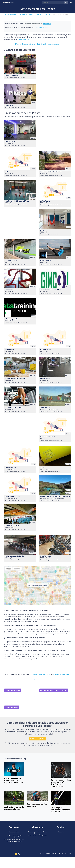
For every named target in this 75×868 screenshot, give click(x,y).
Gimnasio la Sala (46, 349)
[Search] (53, 2)
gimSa (42, 230)
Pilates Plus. (9, 106)
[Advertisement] (55, 68)
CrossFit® (38, 28)
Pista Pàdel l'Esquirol (47, 437)
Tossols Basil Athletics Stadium (51, 172)
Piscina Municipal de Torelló (14, 556)
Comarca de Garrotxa (42, 15)
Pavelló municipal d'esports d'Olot (17, 201)
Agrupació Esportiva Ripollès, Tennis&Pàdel (55, 496)
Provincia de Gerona (26, 15)
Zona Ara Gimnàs (10, 467)
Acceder (14, 834)
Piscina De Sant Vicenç (12, 496)
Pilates (45, 28)
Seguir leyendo (23, 39)
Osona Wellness (45, 556)
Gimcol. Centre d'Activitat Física (51, 290)
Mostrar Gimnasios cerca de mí (48, 44)
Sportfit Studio (10, 141)
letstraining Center (11, 319)
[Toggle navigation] (71, 2)
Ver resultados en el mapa (25, 44)
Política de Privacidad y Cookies (38, 836)
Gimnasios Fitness (10, 15)
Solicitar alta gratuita (38, 739)
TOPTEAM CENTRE (11, 261)
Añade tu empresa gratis (14, 836)
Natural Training (46, 261)
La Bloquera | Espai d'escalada (15, 379)
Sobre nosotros (14, 832)
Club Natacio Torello (12, 526)
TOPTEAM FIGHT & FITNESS (14, 408)
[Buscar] (66, 2)
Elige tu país (20, 854)
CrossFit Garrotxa (11, 75)
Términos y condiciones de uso (38, 832)
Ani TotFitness (45, 201)
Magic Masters (45, 379)
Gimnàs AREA (9, 349)
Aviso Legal (37, 834)
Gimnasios (47, 24)
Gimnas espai (9, 290)
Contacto (61, 832)
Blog (14, 838)
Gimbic (7, 172)
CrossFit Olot (45, 408)
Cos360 (42, 467)
